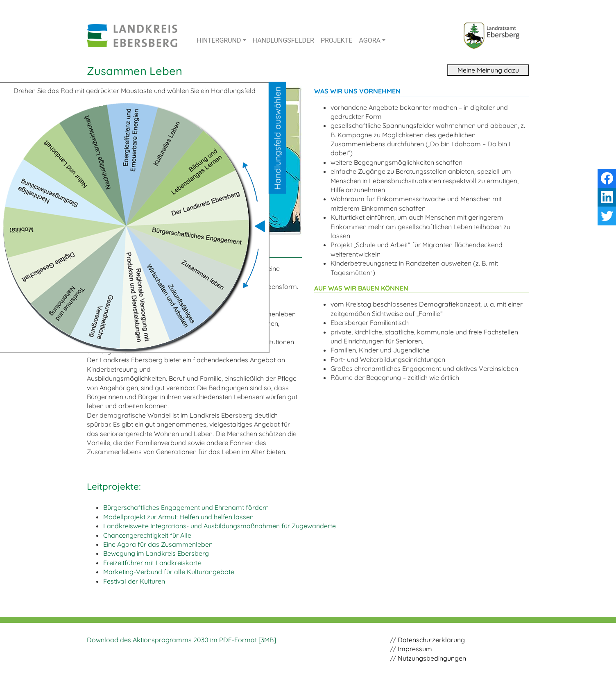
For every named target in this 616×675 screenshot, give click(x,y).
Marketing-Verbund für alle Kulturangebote (169, 572)
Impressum (415, 649)
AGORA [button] (370, 40)
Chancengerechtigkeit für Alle (147, 535)
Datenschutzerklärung (431, 640)
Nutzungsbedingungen (432, 658)
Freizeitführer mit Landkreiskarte (152, 563)
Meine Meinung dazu (488, 70)
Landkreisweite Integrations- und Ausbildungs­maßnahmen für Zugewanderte (220, 526)
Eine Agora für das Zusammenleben (158, 544)
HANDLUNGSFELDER (283, 40)
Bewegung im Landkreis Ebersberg (156, 553)
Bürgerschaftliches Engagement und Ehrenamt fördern (186, 507)
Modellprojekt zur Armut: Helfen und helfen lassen (178, 517)
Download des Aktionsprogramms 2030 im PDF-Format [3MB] (181, 640)
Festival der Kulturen (134, 581)
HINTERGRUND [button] (219, 40)
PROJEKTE (337, 40)
